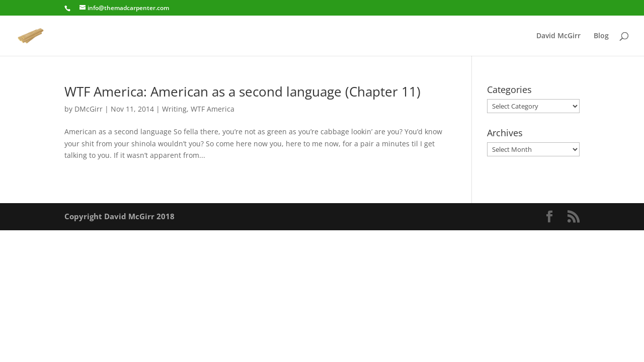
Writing (174, 109)
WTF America (213, 109)
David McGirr (558, 36)
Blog (601, 36)
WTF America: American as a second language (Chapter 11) (243, 92)
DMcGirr (89, 109)
